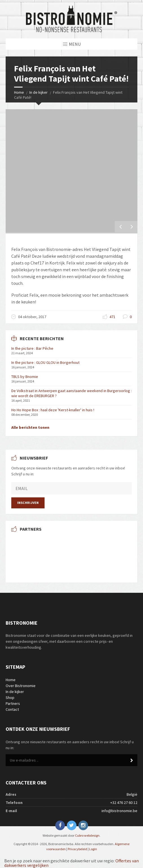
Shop (10, 698)
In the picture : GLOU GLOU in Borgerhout (45, 362)
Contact (12, 709)
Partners (13, 703)
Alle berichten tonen (30, 427)
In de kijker (38, 92)
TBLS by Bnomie (25, 377)
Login (93, 849)
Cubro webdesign (87, 835)
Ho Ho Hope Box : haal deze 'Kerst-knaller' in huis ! (53, 410)
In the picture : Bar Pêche (32, 348)
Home (19, 92)
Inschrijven (28, 503)
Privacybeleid (77, 849)
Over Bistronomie (21, 686)
